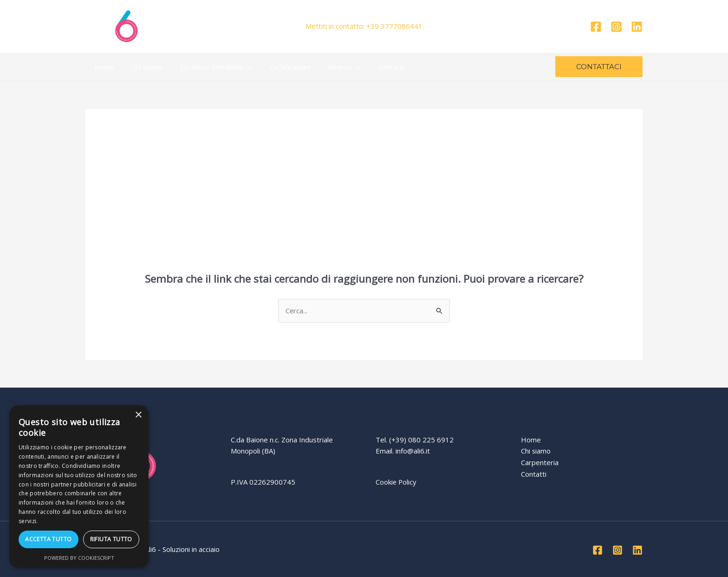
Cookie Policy (396, 482)
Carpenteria (540, 462)
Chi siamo (141, 67)
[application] (238, 67)
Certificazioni (277, 67)
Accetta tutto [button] (48, 539)
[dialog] (79, 486)
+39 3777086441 (394, 26)
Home (102, 67)
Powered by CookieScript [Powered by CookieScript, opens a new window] (79, 558)
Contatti (370, 67)
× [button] (138, 415)
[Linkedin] (637, 27)
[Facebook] (596, 27)
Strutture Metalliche (206, 67)
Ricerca (327, 67)
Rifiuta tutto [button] (111, 539)
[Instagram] (616, 27)
